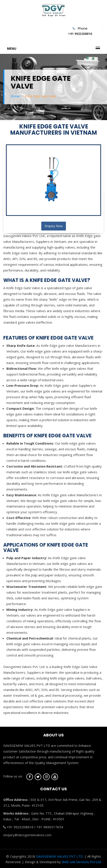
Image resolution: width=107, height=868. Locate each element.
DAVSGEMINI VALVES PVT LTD (59, 856)
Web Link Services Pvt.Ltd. (82, 862)
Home (15, 96)
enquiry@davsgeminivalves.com (27, 835)
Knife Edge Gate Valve (40, 96)
